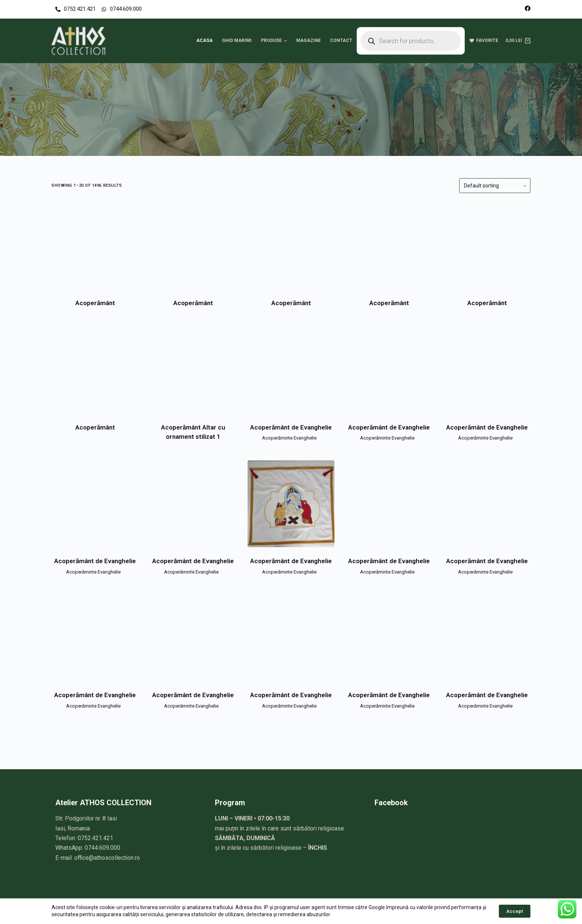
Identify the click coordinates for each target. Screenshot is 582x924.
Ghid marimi (237, 40)
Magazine (308, 40)
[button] (285, 41)
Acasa (205, 40)
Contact (341, 40)
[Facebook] (528, 8)
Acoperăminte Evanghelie (289, 438)
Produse (275, 41)
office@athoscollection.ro (107, 858)
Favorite (484, 40)
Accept (515, 911)
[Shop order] (495, 186)
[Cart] (518, 41)
